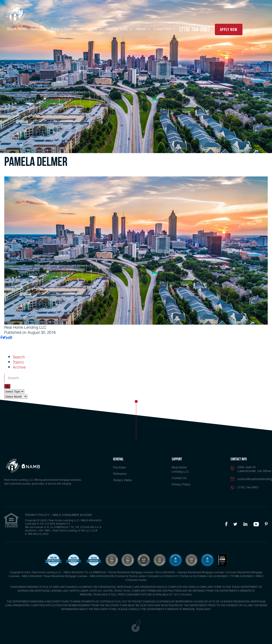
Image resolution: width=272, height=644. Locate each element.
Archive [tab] (19, 367)
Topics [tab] (18, 362)
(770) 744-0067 (195, 29)
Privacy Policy (181, 485)
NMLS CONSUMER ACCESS (72, 515)
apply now (229, 29)
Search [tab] (19, 357)
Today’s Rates (62, 29)
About (142, 29)
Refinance (39, 29)
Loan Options (88, 29)
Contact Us (179, 478)
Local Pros (163, 29)
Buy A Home (17, 29)
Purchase (119, 468)
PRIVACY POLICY (37, 515)
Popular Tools (118, 29)
